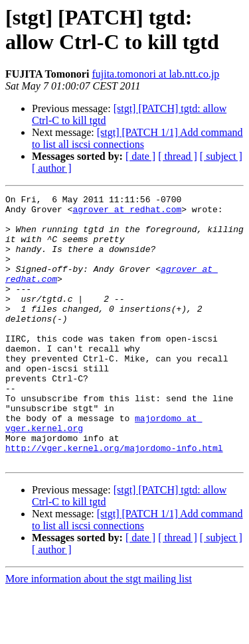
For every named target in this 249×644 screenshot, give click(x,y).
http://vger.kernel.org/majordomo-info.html (114, 499)
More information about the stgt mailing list (99, 632)
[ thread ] (178, 156)
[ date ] (140, 156)
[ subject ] (221, 156)
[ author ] (52, 168)
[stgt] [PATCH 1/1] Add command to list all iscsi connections (137, 138)
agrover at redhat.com (127, 213)
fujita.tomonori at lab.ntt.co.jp (155, 74)
